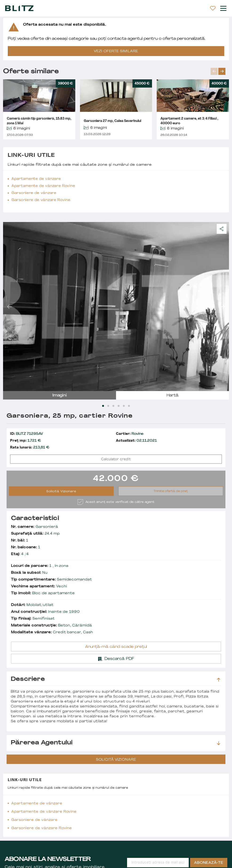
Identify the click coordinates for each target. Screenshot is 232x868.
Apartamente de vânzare (36, 179)
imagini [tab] (60, 396)
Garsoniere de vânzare (34, 193)
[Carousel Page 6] (129, 406)
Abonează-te (209, 863)
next (222, 71)
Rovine (130, 434)
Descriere (116, 679)
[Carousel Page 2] (108, 406)
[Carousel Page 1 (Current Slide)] (103, 406)
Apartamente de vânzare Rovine (43, 186)
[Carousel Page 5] (124, 406)
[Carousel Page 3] (113, 406)
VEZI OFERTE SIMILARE (116, 51)
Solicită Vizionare (61, 492)
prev (214, 71)
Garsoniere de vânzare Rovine (41, 200)
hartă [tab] (173, 396)
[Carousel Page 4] (119, 406)
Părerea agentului (116, 743)
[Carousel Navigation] (220, 71)
